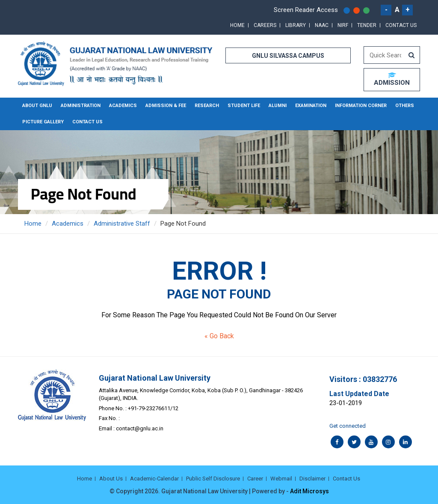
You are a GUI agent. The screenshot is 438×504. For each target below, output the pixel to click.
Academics (123, 106)
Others (405, 106)
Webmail (281, 479)
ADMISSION (392, 79)
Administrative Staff (122, 224)
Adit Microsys (309, 491)
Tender (367, 25)
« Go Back (219, 336)
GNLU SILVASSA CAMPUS (288, 56)
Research (207, 106)
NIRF (343, 25)
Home (237, 25)
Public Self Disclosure (213, 479)
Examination (311, 106)
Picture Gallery (43, 122)
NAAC (322, 25)
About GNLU (37, 106)
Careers (265, 25)
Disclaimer (312, 479)
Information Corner (361, 106)
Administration (81, 106)
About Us (111, 479)
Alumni (278, 106)
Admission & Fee (166, 106)
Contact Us (401, 25)
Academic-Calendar (154, 479)
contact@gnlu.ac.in (140, 428)
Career (255, 479)
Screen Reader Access (306, 10)
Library (296, 25)
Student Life (244, 106)
